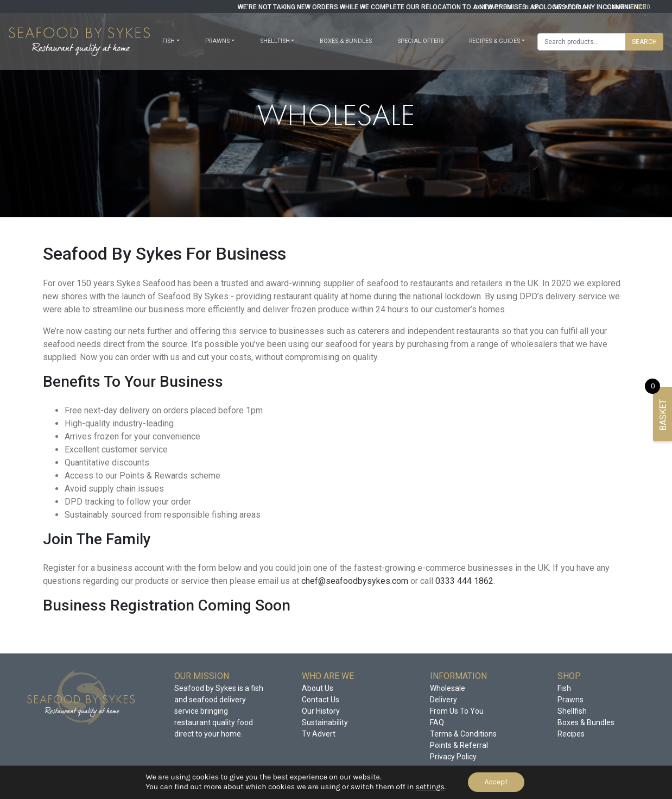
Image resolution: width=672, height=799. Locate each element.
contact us (493, 7)
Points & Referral (459, 745)
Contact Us (321, 700)
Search (644, 42)
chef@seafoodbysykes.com (355, 581)
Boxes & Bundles (346, 41)
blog (532, 7)
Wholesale (448, 688)
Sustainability (325, 722)
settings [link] (430, 787)
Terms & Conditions (463, 734)
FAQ (437, 722)
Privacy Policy (453, 757)
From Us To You (457, 711)
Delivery (443, 700)
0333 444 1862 (464, 581)
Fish (169, 41)
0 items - (628, 7)
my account (573, 7)
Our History (321, 711)
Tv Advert (319, 734)
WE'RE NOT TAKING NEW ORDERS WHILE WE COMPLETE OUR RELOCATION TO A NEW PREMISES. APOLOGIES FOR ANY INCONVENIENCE (442, 7)
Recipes (571, 734)
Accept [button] (496, 782)
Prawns (217, 41)
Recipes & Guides (495, 41)
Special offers (420, 41)
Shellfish (275, 41)
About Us (318, 688)
